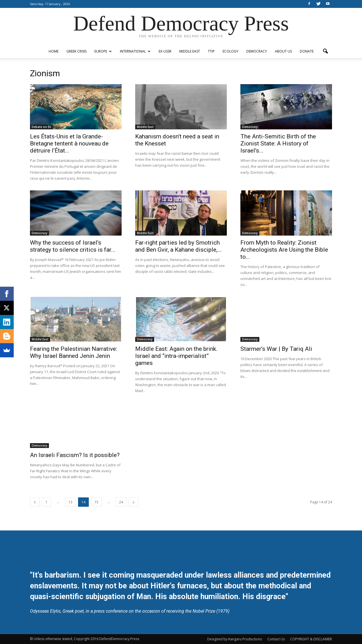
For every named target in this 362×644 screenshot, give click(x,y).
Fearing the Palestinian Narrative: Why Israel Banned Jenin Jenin (74, 352)
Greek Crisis (77, 51)
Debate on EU (41, 127)
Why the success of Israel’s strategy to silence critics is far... (73, 246)
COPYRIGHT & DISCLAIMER (311, 639)
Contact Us (276, 639)
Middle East (190, 51)
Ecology (230, 51)
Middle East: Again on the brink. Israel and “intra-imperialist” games (176, 356)
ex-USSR (165, 51)
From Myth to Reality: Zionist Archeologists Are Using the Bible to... (284, 250)
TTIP (211, 51)
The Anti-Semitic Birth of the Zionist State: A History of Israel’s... (278, 143)
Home (54, 51)
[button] (325, 51)
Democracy (257, 51)
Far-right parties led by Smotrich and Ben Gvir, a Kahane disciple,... (178, 246)
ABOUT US (283, 51)
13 (70, 502)
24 (121, 502)
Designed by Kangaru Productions (235, 639)
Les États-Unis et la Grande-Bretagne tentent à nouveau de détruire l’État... (69, 143)
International (135, 51)
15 (96, 502)
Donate (307, 51)
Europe (103, 51)
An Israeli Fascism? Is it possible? (75, 455)
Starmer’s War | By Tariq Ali (276, 349)
